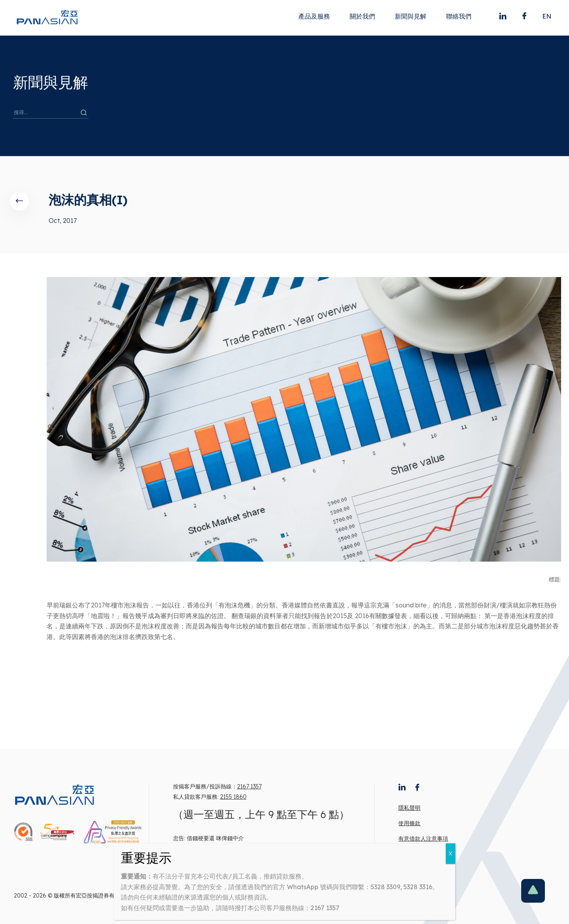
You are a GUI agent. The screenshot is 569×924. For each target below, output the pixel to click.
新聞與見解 (411, 16)
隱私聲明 (409, 808)
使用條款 (409, 823)
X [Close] (450, 853)
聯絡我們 (459, 16)
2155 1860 (233, 797)
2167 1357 (249, 786)
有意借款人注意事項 (423, 839)
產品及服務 (314, 16)
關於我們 (362, 16)
